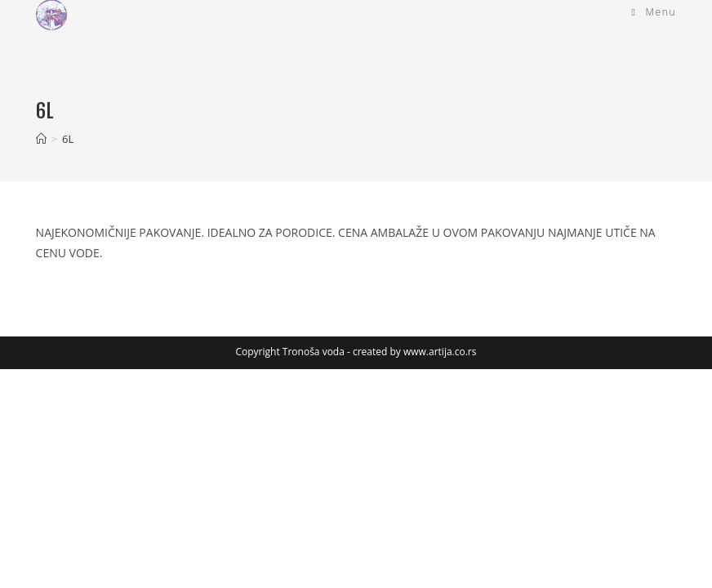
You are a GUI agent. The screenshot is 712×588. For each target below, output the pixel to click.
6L (68, 139)
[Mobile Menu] (654, 12)
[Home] (41, 139)
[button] (51, 16)
